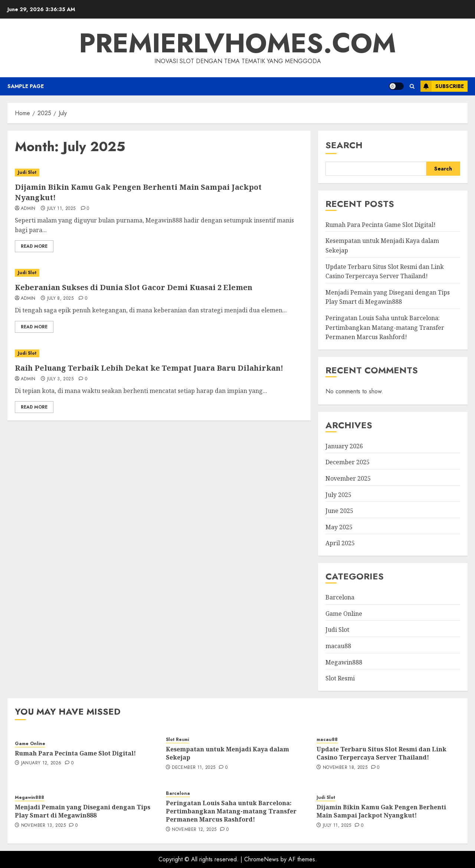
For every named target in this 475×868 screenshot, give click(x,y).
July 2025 (338, 495)
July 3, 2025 (60, 379)
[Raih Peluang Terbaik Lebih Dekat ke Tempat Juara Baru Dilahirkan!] (159, 353)
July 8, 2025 (60, 299)
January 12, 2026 (41, 763)
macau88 (338, 646)
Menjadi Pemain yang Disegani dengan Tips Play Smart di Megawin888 (388, 297)
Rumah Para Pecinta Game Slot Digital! (381, 225)
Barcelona (340, 597)
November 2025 (348, 478)
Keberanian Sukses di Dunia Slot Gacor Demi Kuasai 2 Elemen (134, 287)
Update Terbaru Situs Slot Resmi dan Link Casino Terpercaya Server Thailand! (381, 753)
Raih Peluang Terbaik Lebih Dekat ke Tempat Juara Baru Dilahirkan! (149, 368)
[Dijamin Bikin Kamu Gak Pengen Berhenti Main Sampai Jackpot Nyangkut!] (159, 173)
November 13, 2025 (43, 826)
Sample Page (26, 86)
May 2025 (339, 527)
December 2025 (348, 462)
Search (344, 145)
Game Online (344, 614)
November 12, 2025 (194, 830)
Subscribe (442, 86)
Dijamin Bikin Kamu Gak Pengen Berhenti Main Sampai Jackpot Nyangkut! (381, 811)
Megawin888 (344, 662)
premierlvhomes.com (237, 43)
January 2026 (344, 446)
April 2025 (340, 543)
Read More (34, 246)
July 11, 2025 (61, 209)
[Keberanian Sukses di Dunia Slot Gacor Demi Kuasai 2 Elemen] (159, 273)
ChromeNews (261, 859)
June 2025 (339, 511)
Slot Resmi (340, 678)
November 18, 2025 (345, 768)
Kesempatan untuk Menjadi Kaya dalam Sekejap (227, 753)
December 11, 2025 (194, 768)
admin (28, 209)
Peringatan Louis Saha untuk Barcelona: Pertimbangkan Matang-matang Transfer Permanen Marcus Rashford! (385, 327)
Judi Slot (27, 172)
